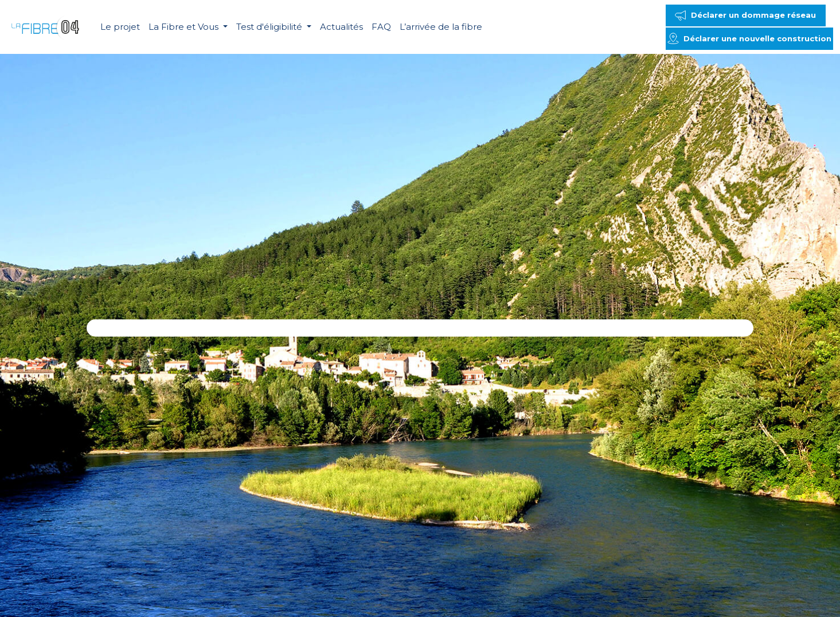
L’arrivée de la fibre (441, 27)
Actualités (341, 27)
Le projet (120, 27)
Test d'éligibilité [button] (270, 27)
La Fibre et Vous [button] (185, 27)
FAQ (381, 27)
